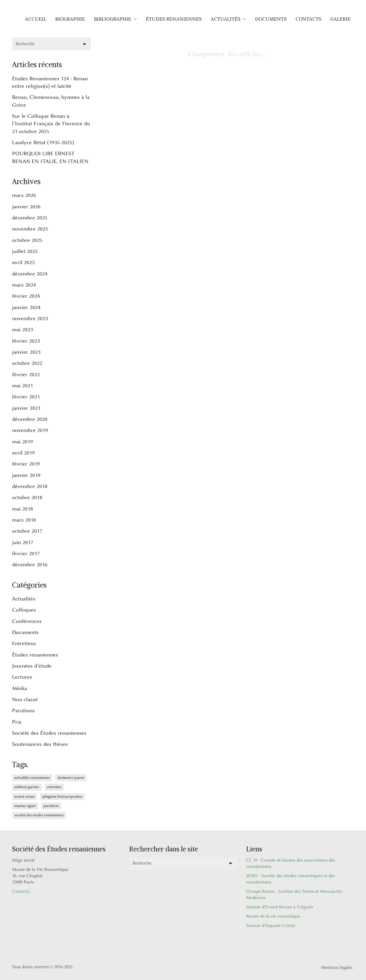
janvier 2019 (26, 475)
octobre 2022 (27, 363)
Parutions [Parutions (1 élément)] (51, 806)
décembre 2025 (30, 218)
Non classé (25, 699)
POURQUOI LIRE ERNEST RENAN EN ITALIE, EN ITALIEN (50, 157)
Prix (17, 722)
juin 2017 (23, 542)
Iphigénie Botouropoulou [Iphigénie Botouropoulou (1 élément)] (62, 797)
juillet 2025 (25, 251)
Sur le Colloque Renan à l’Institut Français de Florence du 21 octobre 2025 (51, 124)
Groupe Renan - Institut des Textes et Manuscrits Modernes (294, 895)
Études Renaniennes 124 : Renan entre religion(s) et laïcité (50, 82)
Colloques (24, 610)
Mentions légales (337, 968)
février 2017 (26, 553)
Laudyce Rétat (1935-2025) (43, 142)
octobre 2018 (27, 497)
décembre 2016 (30, 564)
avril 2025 (23, 262)
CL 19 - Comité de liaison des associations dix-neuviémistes (291, 863)
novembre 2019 (30, 430)
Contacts (21, 891)
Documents (25, 632)
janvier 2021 (26, 408)
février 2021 (26, 397)
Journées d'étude (32, 666)
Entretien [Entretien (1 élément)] (54, 787)
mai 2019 (22, 442)
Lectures (22, 677)
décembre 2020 (30, 419)
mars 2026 (24, 195)
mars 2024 (24, 285)
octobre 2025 (27, 240)
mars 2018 (24, 520)
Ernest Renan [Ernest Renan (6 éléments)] (24, 797)
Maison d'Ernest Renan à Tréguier (280, 907)
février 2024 (26, 296)
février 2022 (26, 374)
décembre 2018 (30, 486)
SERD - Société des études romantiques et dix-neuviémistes (291, 879)
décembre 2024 (30, 274)
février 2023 (26, 341)
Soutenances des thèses (40, 744)
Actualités (24, 599)
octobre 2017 (27, 531)
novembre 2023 (30, 318)
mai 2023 (22, 329)
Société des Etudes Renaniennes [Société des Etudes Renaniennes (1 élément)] (39, 815)
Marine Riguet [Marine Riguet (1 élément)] (25, 806)
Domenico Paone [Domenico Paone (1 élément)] (71, 778)
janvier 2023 (26, 352)
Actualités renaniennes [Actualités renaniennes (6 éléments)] (32, 778)
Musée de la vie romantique (273, 916)
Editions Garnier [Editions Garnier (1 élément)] (27, 787)
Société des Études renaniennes (49, 733)
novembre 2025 (30, 229)
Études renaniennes (35, 655)
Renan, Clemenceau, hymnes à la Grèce (51, 101)
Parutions (23, 710)
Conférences (27, 621)
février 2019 (26, 464)
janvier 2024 (26, 307)
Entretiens (24, 643)
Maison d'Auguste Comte (271, 926)
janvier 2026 (26, 207)
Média (19, 688)
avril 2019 (23, 453)
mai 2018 (22, 509)
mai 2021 (22, 386)
